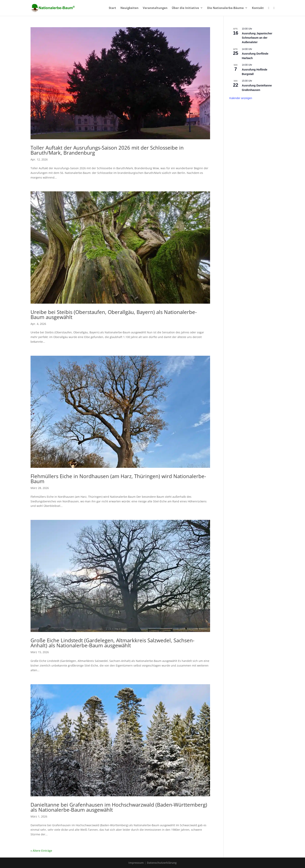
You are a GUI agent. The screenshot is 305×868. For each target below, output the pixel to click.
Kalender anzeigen (241, 98)
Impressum (136, 863)
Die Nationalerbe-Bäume (225, 8)
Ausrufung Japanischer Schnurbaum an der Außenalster (257, 38)
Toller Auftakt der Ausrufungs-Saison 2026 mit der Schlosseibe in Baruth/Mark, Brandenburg (107, 150)
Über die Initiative (185, 8)
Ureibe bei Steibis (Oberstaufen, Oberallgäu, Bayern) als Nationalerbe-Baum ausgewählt (114, 315)
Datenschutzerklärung (162, 863)
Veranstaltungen (155, 8)
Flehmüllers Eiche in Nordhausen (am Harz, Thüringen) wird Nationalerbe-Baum (118, 479)
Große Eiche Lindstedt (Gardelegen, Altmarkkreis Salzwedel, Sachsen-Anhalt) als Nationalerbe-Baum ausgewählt (112, 643)
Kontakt (258, 8)
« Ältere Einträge (41, 851)
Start (112, 8)
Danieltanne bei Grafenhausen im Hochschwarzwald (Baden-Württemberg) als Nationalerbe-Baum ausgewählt (119, 807)
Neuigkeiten (129, 8)
